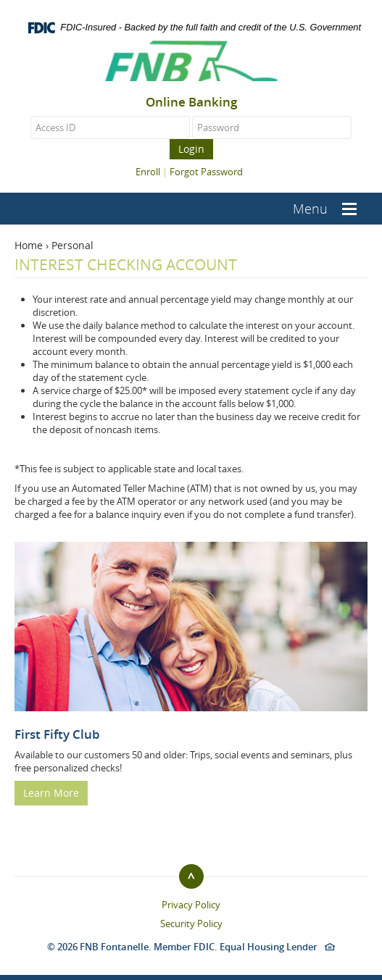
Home (29, 245)
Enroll (148, 172)
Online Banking (191, 102)
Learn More (51, 793)
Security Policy (191, 924)
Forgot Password (206, 172)
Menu (310, 209)
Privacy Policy (191, 905)
